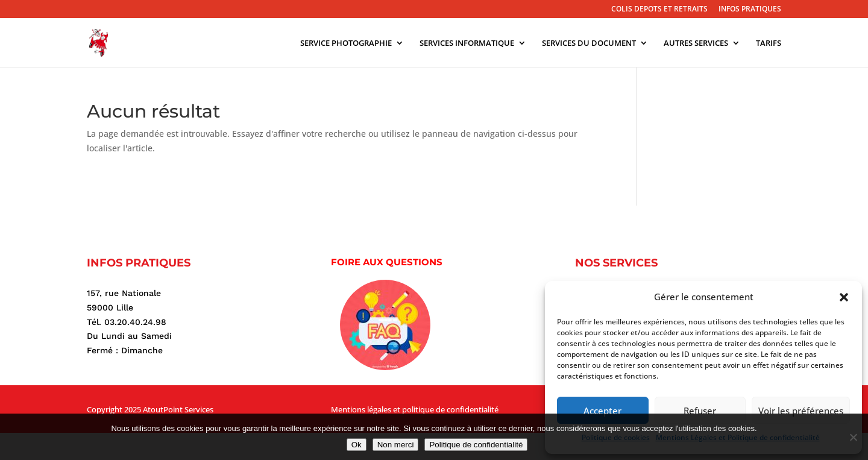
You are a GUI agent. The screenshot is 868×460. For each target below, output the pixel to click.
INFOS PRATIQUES (750, 10)
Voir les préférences (801, 411)
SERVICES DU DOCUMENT (589, 43)
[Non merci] (853, 437)
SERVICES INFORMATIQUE (467, 43)
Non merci (396, 445)
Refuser (700, 411)
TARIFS (769, 43)
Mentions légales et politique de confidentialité (415, 409)
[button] (844, 297)
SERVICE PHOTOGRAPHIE (346, 43)
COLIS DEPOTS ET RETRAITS (659, 10)
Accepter (602, 411)
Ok (357, 445)
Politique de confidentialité (476, 445)
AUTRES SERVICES (696, 43)
